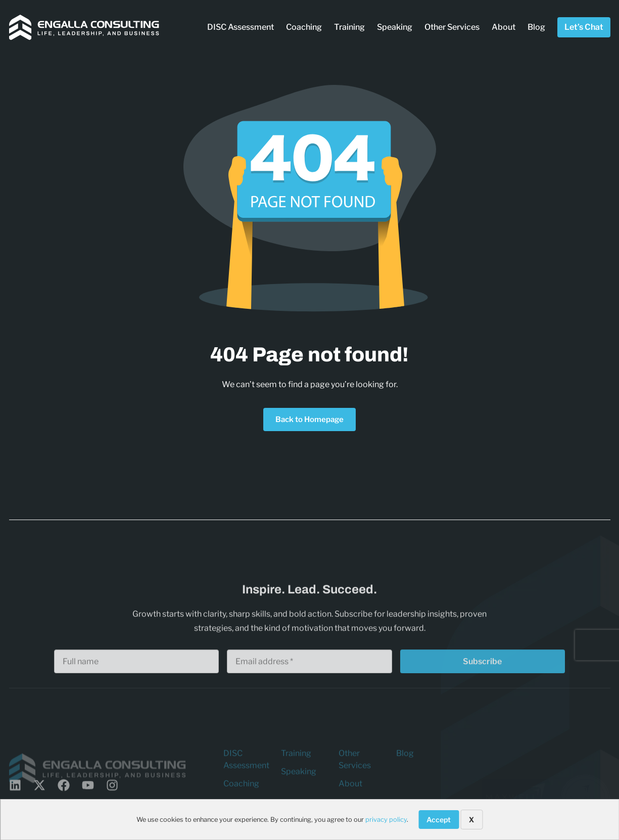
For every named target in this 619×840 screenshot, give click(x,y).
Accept (439, 820)
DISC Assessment (241, 27)
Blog (536, 27)
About (504, 27)
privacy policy (386, 820)
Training (349, 27)
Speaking (395, 27)
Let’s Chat (584, 27)
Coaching (304, 27)
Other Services (452, 27)
